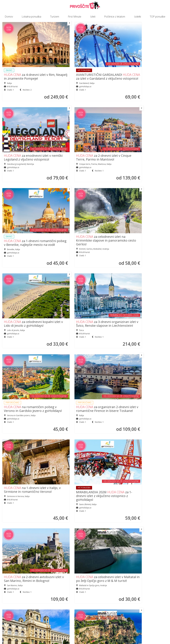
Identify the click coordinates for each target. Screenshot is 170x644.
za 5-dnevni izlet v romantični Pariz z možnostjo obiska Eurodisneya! (146, 508)
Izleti (93, 17)
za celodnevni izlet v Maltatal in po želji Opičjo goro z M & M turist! (62, 285)
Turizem (55, 17)
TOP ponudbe (158, 17)
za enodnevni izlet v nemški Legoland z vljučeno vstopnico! (104, 55)
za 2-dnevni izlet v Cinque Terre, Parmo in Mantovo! (148, 55)
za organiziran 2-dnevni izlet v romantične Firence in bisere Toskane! (63, 213)
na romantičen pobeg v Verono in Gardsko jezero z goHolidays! (20, 211)
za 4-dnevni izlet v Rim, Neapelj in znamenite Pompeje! (20, 60)
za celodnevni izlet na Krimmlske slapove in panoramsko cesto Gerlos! (63, 133)
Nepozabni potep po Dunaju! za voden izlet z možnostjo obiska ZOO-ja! (105, 285)
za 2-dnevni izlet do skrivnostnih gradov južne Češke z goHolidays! (105, 428)
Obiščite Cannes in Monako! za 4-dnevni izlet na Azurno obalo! (148, 283)
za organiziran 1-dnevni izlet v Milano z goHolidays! (148, 354)
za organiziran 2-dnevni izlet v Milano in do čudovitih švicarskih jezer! (63, 356)
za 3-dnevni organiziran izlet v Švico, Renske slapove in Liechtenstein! (147, 133)
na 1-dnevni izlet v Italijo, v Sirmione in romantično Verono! (105, 207)
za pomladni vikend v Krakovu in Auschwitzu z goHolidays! (18, 504)
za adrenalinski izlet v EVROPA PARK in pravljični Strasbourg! (21, 354)
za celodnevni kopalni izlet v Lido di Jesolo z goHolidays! (105, 131)
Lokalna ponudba (31, 17)
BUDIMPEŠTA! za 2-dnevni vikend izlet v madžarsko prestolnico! (105, 356)
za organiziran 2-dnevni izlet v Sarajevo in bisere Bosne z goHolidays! (63, 432)
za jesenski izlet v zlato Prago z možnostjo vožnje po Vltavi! (147, 426)
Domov (9, 17)
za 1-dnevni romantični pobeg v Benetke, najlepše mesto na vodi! (18, 137)
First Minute (75, 17)
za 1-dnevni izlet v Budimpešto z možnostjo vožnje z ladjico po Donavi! (19, 428)
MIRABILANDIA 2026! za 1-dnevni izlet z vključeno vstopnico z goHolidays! (148, 213)
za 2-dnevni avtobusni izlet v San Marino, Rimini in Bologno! (21, 283)
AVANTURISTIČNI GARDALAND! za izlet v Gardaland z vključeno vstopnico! (64, 62)
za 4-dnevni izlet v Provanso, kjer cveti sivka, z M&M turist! (62, 502)
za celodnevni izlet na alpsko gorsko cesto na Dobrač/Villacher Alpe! (104, 504)
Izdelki (137, 17)
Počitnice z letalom (115, 17)
